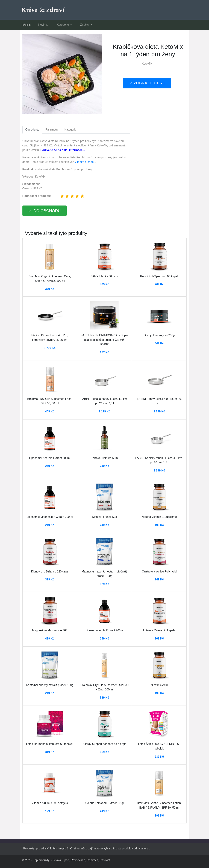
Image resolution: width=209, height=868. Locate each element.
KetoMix (147, 64)
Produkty (29, 848)
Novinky (43, 25)
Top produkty (41, 860)
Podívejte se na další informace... (63, 150)
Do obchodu (47, 211)
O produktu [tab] (32, 130)
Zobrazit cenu (150, 83)
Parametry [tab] (52, 130)
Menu (27, 25)
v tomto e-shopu (85, 162)
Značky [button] (85, 25)
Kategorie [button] (63, 25)
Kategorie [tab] (70, 130)
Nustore (143, 848)
